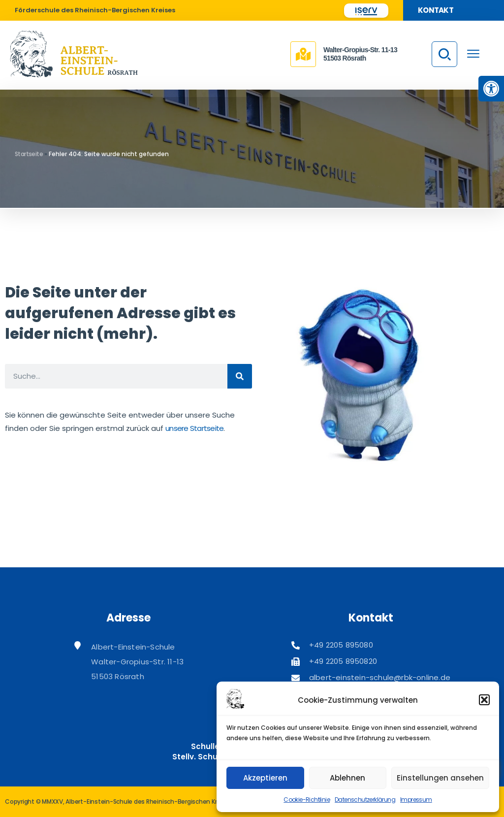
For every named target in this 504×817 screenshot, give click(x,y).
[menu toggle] (473, 53)
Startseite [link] (29, 154)
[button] (484, 700)
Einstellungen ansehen (440, 778)
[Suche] (240, 376)
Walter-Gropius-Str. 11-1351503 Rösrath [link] (360, 54)
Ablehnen (347, 778)
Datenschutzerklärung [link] (365, 800)
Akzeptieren (265, 778)
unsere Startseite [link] (194, 428)
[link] (491, 89)
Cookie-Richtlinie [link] (307, 800)
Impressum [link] (416, 800)
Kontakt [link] (436, 10)
